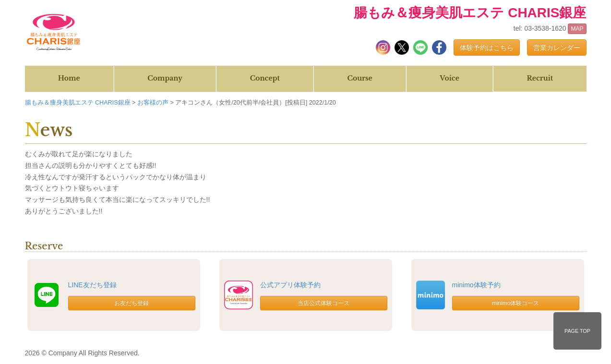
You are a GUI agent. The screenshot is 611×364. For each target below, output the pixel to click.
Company (165, 78)
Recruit (540, 78)
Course (359, 78)
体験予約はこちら (487, 47)
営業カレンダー (557, 47)
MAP (577, 29)
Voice (449, 78)
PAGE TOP (577, 331)
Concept (265, 78)
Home (69, 78)
